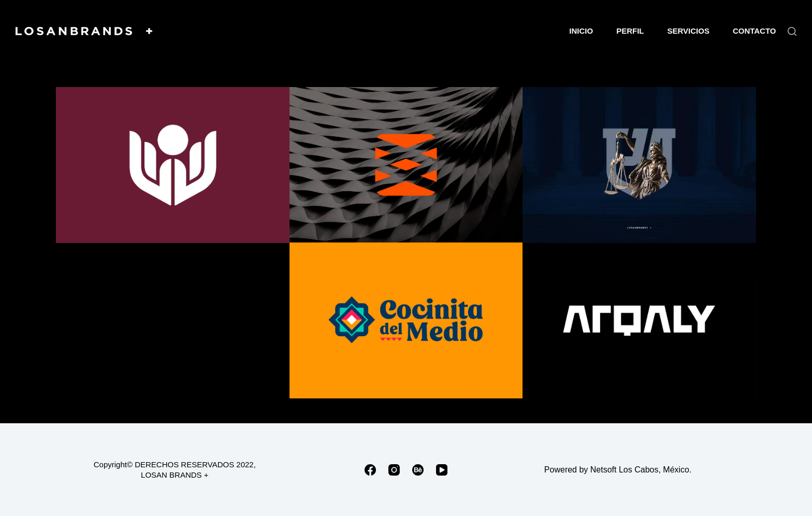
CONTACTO (755, 31)
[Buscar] (792, 31)
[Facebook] (370, 470)
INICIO (581, 31)
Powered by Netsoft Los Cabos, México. (618, 470)
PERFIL (630, 31)
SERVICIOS (688, 31)
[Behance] (418, 470)
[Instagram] (394, 470)
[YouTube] (442, 470)
